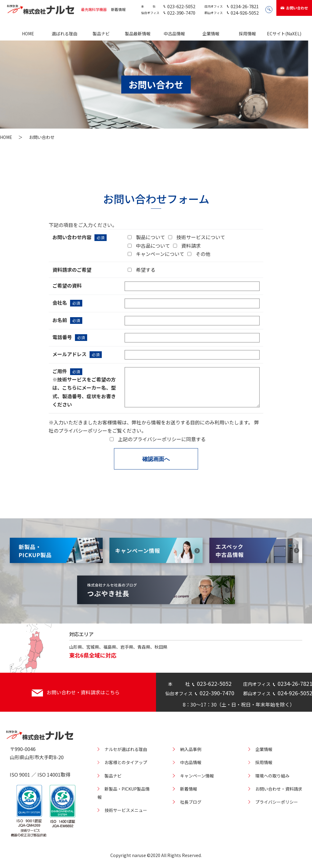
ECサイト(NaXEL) (284, 34)
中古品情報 (174, 34)
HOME (28, 34)
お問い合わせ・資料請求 (279, 789)
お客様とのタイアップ (126, 762)
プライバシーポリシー (83, 430)
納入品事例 (191, 749)
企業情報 (211, 34)
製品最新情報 (138, 34)
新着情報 (118, 9)
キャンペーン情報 (197, 776)
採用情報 (247, 34)
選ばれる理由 (65, 34)
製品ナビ (101, 34)
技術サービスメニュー (126, 810)
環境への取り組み (272, 776)
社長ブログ (191, 802)
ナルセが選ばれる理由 (126, 749)
